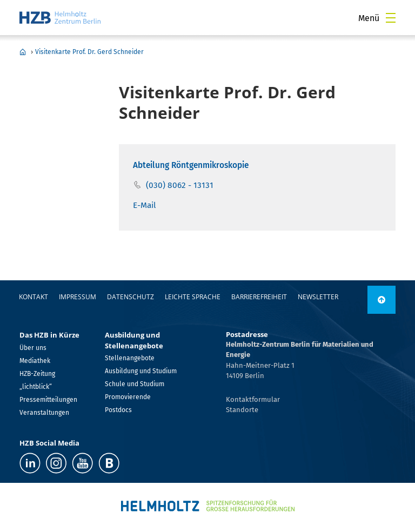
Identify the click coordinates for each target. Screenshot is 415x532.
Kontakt (34, 297)
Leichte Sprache (193, 297)
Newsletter (318, 297)
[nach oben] (381, 300)
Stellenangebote (130, 358)
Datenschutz (130, 297)
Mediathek (35, 361)
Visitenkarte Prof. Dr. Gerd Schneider (89, 52)
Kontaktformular (253, 399)
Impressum (78, 297)
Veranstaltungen (44, 413)
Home (23, 52)
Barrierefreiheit (259, 297)
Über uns (33, 348)
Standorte (242, 410)
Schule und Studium (135, 384)
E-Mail (145, 205)
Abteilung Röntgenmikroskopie (191, 165)
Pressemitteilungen (48, 400)
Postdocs (118, 410)
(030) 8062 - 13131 (180, 185)
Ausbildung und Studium (141, 371)
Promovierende (128, 397)
